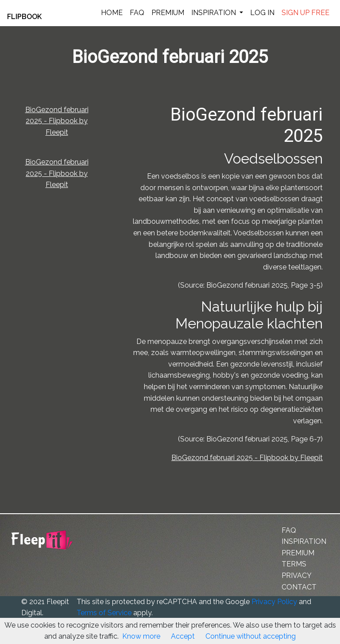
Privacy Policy (274, 602)
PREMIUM (168, 13)
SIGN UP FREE (305, 13)
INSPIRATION (214, 13)
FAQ (137, 13)
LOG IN (262, 13)
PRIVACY (297, 576)
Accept (183, 636)
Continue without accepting (251, 636)
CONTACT (299, 587)
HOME (112, 13)
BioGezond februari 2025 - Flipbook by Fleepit (57, 121)
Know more (141, 636)
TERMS (294, 564)
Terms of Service (104, 613)
